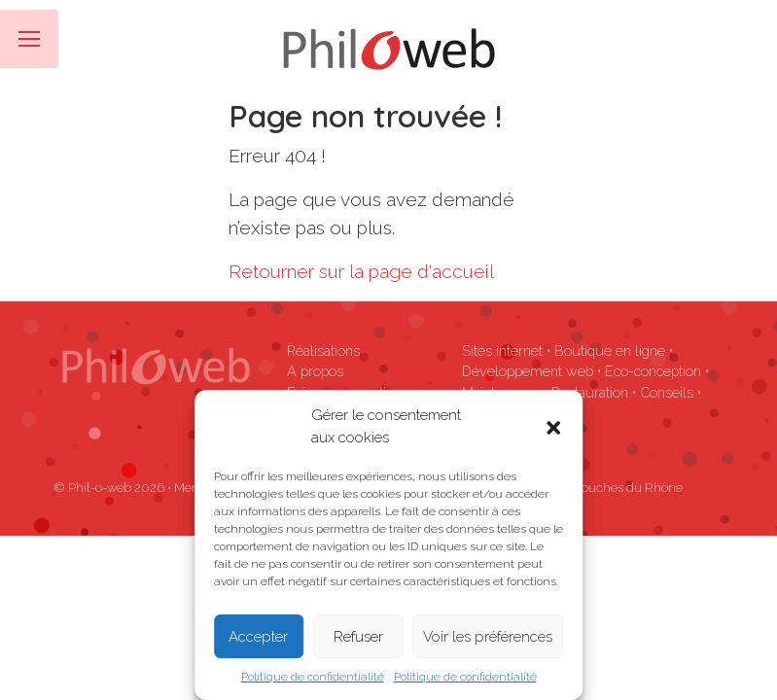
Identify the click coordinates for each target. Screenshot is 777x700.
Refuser (358, 637)
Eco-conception (653, 371)
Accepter (258, 637)
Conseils (667, 392)
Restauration (590, 392)
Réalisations (323, 350)
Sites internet (502, 350)
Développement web (528, 371)
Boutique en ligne (610, 350)
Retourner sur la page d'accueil (361, 271)
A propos (315, 371)
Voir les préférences (488, 637)
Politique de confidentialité (313, 677)
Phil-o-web (100, 488)
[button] (553, 427)
